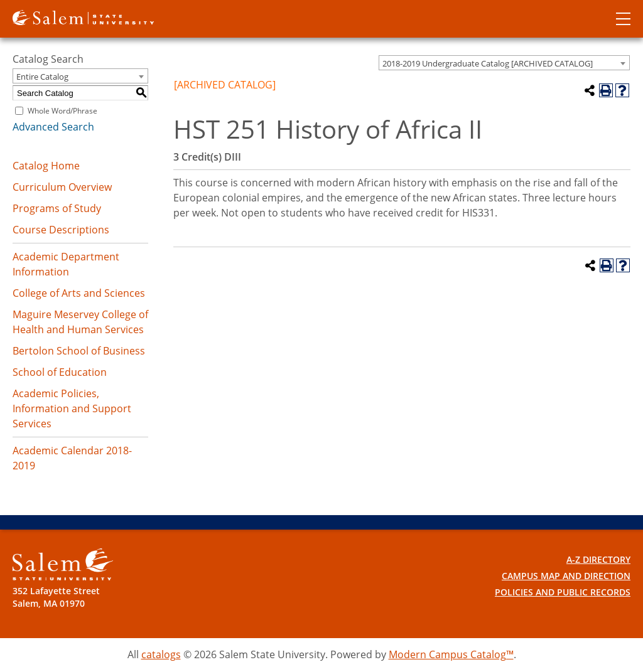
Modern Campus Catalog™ (451, 654)
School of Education (60, 372)
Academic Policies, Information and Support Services (72, 408)
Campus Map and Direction (566, 576)
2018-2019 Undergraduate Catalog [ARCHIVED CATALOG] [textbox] (488, 63)
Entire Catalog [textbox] (42, 77)
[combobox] (504, 63)
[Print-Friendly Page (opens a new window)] (606, 90)
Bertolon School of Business (79, 351)
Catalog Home (46, 166)
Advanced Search (53, 127)
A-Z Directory (598, 559)
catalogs (161, 654)
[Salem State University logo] (83, 16)
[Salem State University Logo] (63, 564)
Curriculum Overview (62, 187)
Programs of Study (57, 208)
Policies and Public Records (563, 592)
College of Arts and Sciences (79, 293)
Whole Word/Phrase (62, 111)
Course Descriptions (61, 230)
